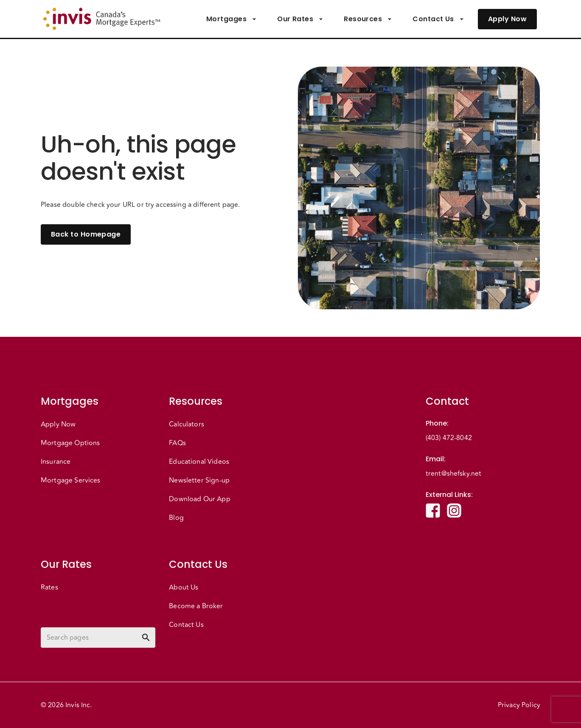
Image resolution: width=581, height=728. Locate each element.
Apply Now (507, 19)
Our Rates (300, 19)
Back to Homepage (86, 234)
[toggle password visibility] (146, 638)
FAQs (177, 443)
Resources (368, 19)
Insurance (56, 462)
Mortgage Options (70, 443)
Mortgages (232, 19)
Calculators (187, 424)
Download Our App (199, 499)
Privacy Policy (519, 705)
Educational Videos (199, 462)
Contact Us (438, 19)
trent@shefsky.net (454, 474)
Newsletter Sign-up (199, 480)
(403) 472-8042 (449, 438)
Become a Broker (196, 606)
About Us (184, 587)
